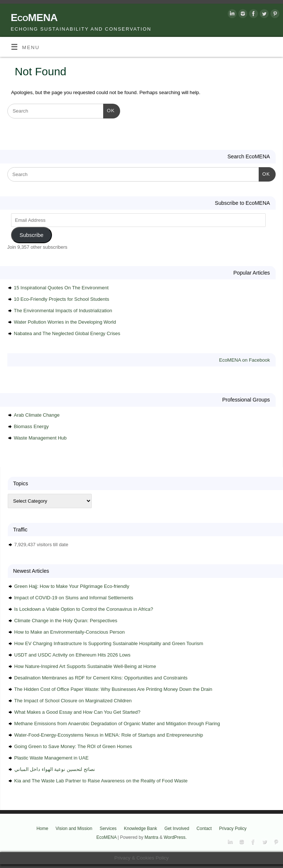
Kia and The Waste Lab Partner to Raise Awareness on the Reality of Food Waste (101, 781)
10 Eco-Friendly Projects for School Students (62, 299)
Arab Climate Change (37, 415)
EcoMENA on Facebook (244, 360)
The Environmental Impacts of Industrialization (63, 311)
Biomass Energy (32, 426)
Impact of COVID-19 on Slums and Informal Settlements (74, 598)
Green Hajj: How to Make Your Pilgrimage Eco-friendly (72, 586)
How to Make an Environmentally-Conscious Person (70, 632)
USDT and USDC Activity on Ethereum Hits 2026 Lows (73, 655)
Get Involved (177, 829)
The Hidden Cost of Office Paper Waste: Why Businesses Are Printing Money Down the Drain (113, 689)
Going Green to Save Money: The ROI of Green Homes (73, 746)
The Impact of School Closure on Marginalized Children (73, 701)
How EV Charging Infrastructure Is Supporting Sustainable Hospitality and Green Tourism (109, 643)
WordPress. (175, 837)
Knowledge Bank (140, 829)
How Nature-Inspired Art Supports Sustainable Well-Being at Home (85, 666)
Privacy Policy (233, 829)
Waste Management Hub (40, 438)
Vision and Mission (74, 829)
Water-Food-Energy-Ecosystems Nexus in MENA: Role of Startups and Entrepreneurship (109, 735)
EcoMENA (34, 18)
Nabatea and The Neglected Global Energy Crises (67, 333)
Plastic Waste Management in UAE (52, 758)
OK (109, 110)
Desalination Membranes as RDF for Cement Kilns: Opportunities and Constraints (101, 678)
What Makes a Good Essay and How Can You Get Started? (78, 712)
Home (42, 829)
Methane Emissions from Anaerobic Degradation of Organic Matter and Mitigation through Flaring (117, 724)
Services (108, 829)
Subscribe (32, 235)
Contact (204, 829)
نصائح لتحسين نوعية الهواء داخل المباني (55, 769)
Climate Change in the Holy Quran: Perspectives (66, 621)
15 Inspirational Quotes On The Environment (61, 288)
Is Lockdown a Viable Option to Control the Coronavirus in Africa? (84, 609)
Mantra (151, 837)
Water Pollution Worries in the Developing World (65, 322)
